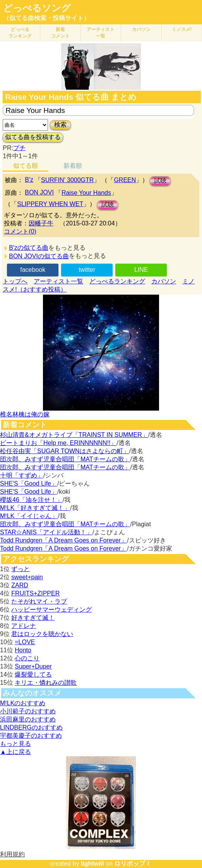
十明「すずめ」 (22, 475)
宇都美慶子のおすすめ (31, 736)
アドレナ (24, 626)
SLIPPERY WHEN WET (50, 204)
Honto (23, 650)
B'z (29, 180)
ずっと (21, 569)
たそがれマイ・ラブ (39, 601)
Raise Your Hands (86, 193)
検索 (60, 125)
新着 (60, 33)
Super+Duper (33, 666)
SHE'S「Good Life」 (29, 483)
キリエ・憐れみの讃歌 (46, 683)
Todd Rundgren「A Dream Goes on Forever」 (63, 540)
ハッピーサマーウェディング (51, 610)
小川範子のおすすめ (28, 711)
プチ (19, 148)
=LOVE (25, 642)
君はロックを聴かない (42, 634)
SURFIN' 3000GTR (67, 180)
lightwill (92, 864)
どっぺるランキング (117, 281)
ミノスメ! (182, 29)
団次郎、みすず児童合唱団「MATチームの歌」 (65, 459)
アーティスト (101, 33)
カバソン (141, 29)
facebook (33, 270)
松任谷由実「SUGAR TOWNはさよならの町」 (65, 451)
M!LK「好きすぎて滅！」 (35, 508)
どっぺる (20, 33)
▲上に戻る (15, 752)
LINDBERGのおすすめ (31, 727)
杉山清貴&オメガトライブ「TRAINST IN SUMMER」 (74, 435)
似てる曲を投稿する (33, 137)
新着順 (73, 166)
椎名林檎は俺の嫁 (25, 414)
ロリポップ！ (133, 864)
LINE (141, 270)
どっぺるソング (37, 8)
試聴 (160, 181)
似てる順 (26, 166)
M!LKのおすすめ (23, 703)
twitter (87, 270)
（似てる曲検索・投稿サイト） (46, 18)
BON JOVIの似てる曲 (39, 256)
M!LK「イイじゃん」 (29, 516)
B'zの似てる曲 (29, 248)
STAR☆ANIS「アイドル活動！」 (46, 532)
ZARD (20, 585)
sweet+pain (27, 577)
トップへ (15, 281)
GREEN (125, 180)
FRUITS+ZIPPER (35, 593)
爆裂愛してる (33, 674)
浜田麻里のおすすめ (28, 719)
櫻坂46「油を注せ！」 (31, 500)
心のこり (27, 658)
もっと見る (15, 744)
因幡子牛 (41, 223)
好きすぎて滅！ (33, 618)
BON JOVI (39, 192)
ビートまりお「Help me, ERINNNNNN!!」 (58, 443)
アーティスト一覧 (58, 281)
